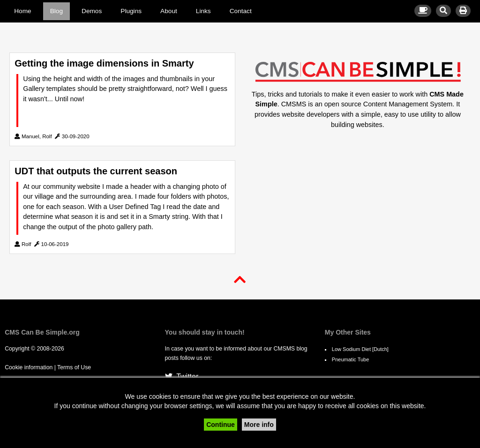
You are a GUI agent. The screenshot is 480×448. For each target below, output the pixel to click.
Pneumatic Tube (351, 359)
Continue (221, 425)
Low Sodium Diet (351, 349)
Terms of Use (74, 367)
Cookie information (29, 367)
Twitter (182, 377)
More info (259, 425)
